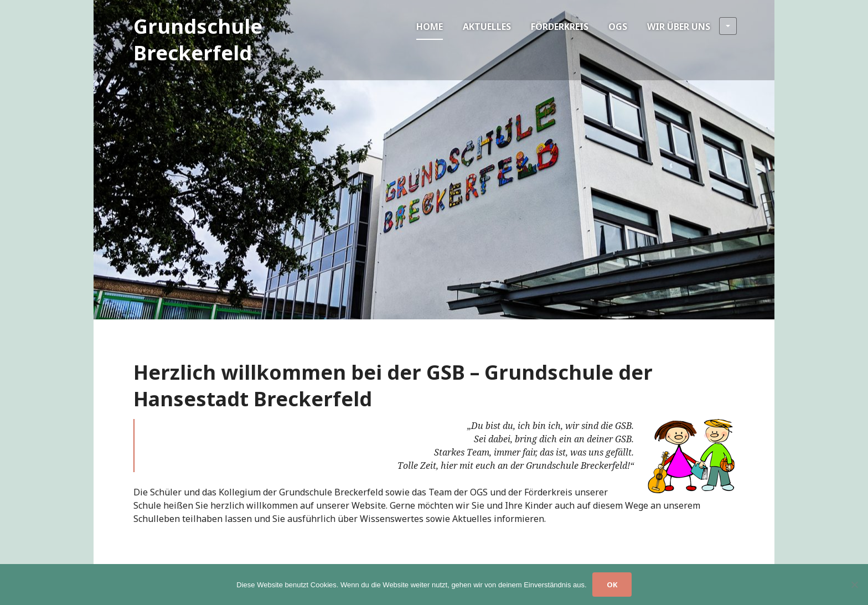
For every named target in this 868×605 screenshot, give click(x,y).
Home (430, 27)
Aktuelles (487, 27)
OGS (618, 27)
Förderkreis (560, 27)
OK (612, 585)
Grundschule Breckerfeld (198, 40)
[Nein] (854, 585)
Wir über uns (692, 26)
